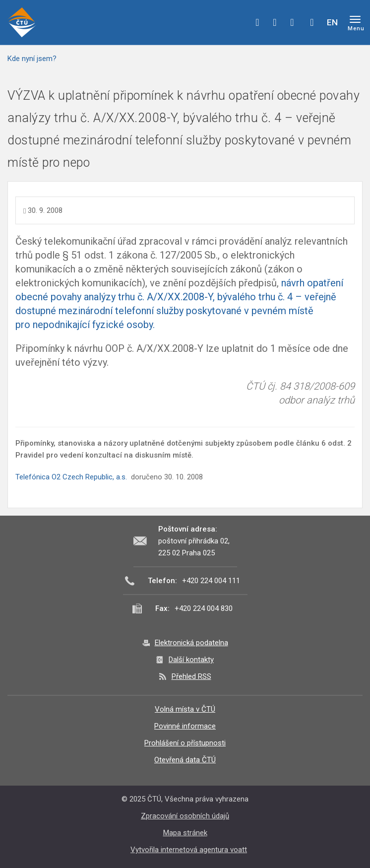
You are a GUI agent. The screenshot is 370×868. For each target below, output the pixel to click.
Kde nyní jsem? (32, 59)
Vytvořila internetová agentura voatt (189, 850)
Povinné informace (185, 726)
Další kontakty (191, 660)
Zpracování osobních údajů (185, 816)
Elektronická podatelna (191, 643)
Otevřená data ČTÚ (185, 760)
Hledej (312, 22)
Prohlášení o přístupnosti (185, 743)
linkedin (292, 22)
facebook (257, 22)
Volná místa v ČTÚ (185, 709)
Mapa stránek (185, 833)
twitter (275, 22)
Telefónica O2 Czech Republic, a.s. (71, 477)
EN (332, 22)
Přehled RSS (191, 676)
